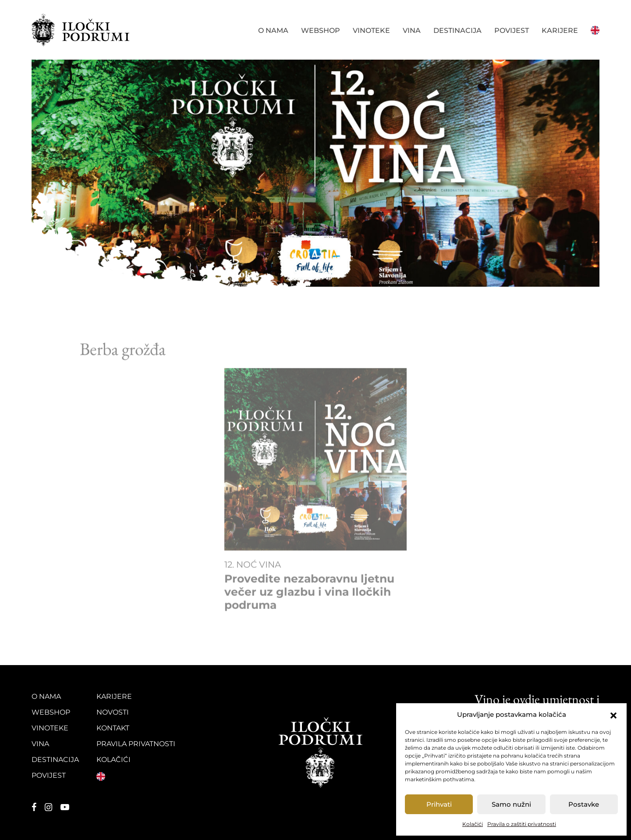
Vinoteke (371, 30)
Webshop (321, 30)
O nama (273, 30)
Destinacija (457, 30)
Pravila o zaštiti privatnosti (522, 824)
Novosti (113, 712)
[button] (613, 715)
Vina (412, 30)
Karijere (560, 30)
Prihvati (439, 804)
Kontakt (113, 728)
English (595, 29)
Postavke (584, 804)
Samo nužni (511, 804)
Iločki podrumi (81, 30)
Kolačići (473, 824)
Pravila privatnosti (136, 744)
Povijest (512, 30)
